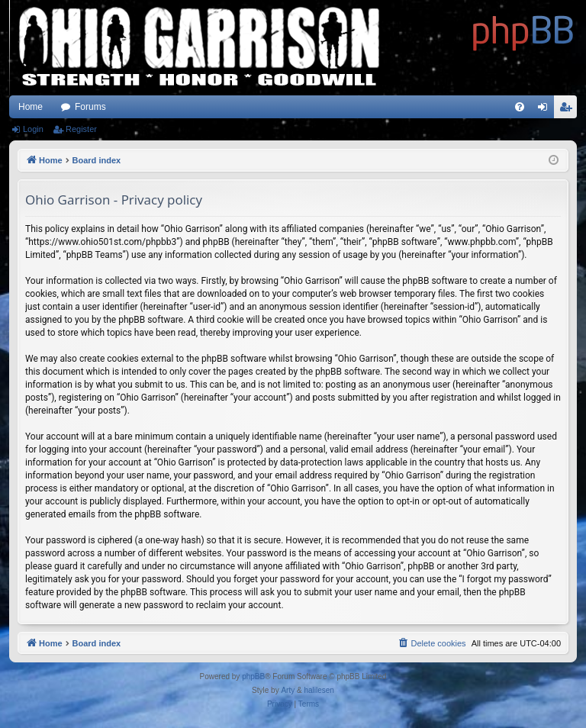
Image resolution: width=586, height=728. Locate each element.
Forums (90, 107)
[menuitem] (520, 107)
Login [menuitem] (546, 110)
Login (33, 129)
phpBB (253, 676)
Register (81, 129)
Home (31, 107)
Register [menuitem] (569, 110)
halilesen (319, 690)
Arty (288, 690)
